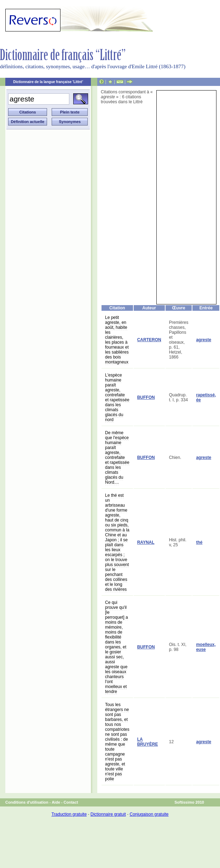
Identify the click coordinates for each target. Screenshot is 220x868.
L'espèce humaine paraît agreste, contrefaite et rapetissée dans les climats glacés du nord (117, 397)
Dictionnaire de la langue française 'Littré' (48, 82)
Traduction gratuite (69, 814)
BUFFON (146, 397)
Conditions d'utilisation (27, 802)
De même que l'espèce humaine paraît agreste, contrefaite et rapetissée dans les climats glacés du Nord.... (117, 458)
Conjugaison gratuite (149, 814)
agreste (204, 340)
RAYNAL (146, 542)
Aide (56, 802)
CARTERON (149, 340)
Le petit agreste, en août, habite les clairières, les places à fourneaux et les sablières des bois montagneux (117, 340)
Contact (71, 802)
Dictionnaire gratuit (108, 814)
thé (199, 542)
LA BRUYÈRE (148, 742)
